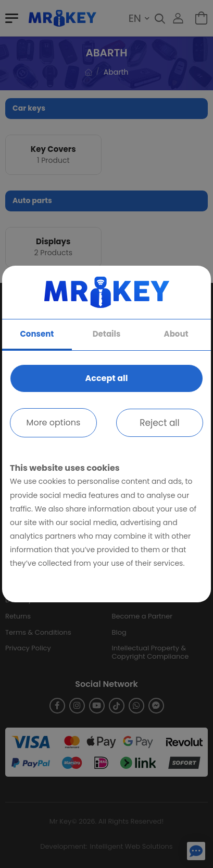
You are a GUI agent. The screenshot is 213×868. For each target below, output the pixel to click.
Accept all (106, 378)
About (176, 334)
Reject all (160, 423)
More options (54, 423)
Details (107, 334)
